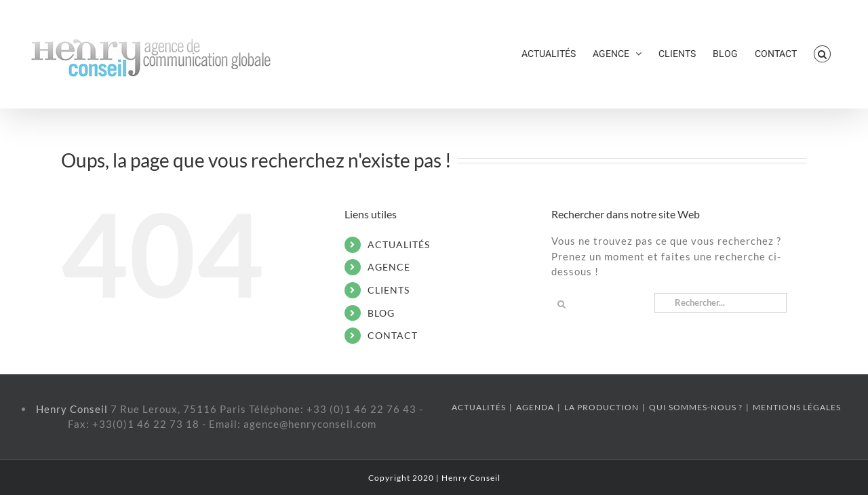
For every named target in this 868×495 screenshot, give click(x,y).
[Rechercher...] (721, 303)
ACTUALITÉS (399, 244)
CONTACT (393, 335)
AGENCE (389, 267)
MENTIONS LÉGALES (797, 407)
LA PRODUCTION (601, 407)
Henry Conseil (73, 409)
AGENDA (535, 407)
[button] (822, 54)
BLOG (381, 313)
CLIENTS (389, 290)
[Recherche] (561, 304)
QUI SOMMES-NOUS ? (696, 407)
